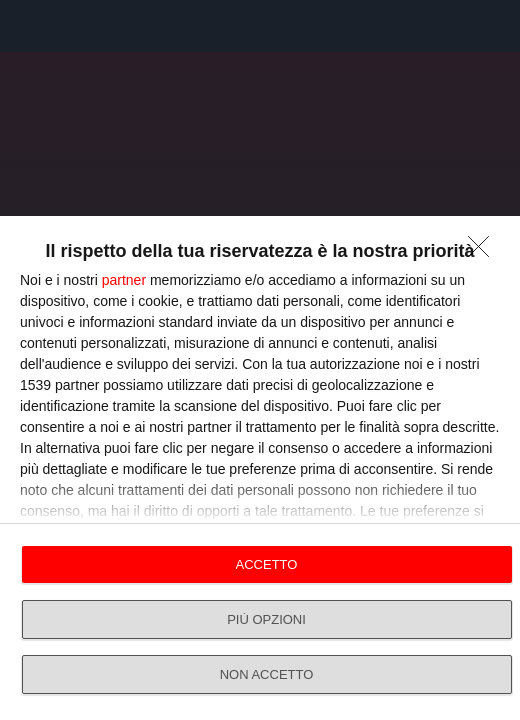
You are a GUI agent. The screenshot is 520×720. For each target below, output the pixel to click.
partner (124, 280)
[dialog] (260, 468)
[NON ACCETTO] (484, 252)
